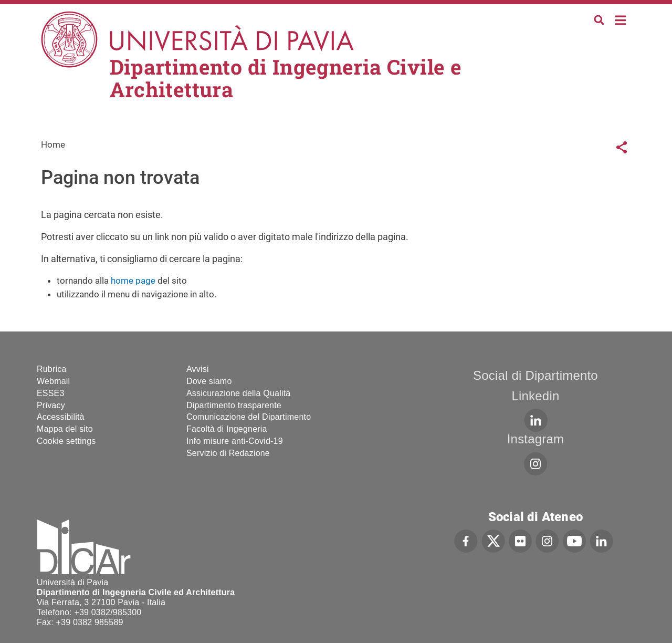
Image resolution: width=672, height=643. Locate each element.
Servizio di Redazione (228, 453)
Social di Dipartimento (535, 375)
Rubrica (52, 369)
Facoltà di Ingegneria (227, 429)
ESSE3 (51, 393)
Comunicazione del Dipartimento (249, 417)
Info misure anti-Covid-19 (235, 441)
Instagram (536, 439)
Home (621, 19)
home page (133, 281)
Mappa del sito (65, 429)
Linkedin (535, 396)
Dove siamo (209, 381)
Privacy (51, 405)
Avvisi (198, 369)
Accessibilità (61, 417)
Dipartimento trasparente (234, 405)
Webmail (53, 381)
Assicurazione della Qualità (238, 393)
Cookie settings (66, 441)
